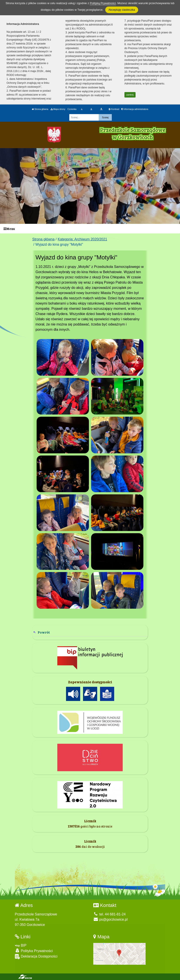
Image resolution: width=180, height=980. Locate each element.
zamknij (130, 95)
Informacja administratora (135, 109)
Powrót (44, 632)
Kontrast (114, 109)
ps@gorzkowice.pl (110, 919)
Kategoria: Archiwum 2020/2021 (82, 239)
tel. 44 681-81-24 (109, 914)
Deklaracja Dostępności (36, 957)
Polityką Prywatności (103, 3)
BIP (21, 945)
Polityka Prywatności (34, 951)
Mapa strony (58, 109)
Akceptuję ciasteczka (122, 10)
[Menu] (90, 229)
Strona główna (40, 109)
